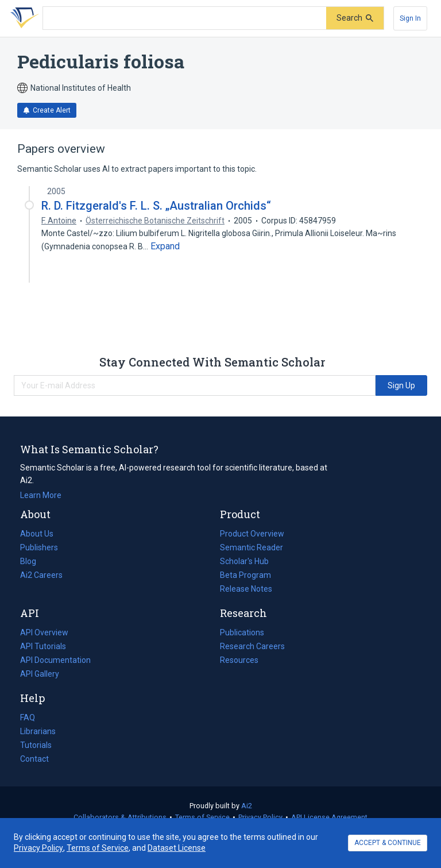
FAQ (28, 717)
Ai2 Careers (41, 575)
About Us (37, 534)
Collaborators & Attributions (120, 817)
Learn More (41, 495)
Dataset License (177, 848)
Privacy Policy (260, 817)
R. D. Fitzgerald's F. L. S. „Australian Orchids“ (156, 206)
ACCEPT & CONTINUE (388, 843)
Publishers (39, 547)
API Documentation (55, 660)
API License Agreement (329, 817)
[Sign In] (410, 18)
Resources (239, 660)
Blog (33, 561)
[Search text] (185, 18)
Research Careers (252, 646)
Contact (34, 759)
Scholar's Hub (244, 561)
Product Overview (252, 534)
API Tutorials (43, 646)
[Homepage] (22, 18)
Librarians (38, 731)
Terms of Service (202, 817)
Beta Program (245, 575)
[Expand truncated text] (165, 246)
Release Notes (246, 589)
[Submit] (355, 18)
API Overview (44, 632)
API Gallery (40, 674)
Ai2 (247, 806)
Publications (242, 632)
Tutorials (36, 745)
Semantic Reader (252, 547)
